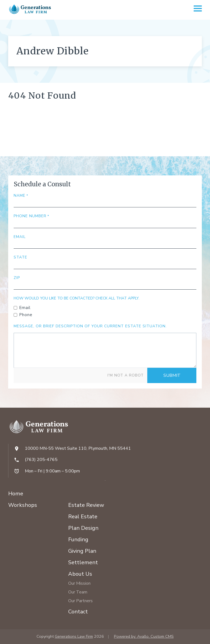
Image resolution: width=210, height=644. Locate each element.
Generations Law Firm (74, 636)
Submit (172, 375)
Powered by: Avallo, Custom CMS (144, 636)
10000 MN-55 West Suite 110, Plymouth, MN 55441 (78, 448)
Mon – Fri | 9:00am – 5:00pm (52, 471)
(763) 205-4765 (41, 460)
